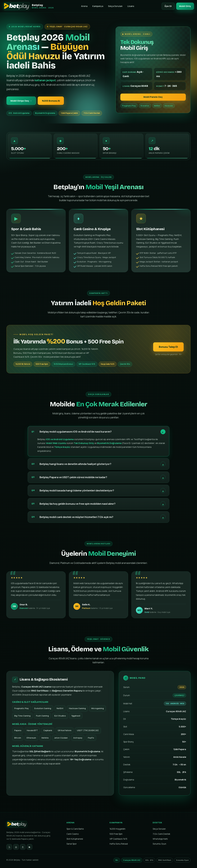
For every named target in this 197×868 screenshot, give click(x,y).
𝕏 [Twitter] (9, 847)
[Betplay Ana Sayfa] (34, 825)
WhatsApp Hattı (160, 839)
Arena (83, 6)
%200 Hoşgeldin (118, 829)
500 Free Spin (116, 834)
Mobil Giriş (184, 6)
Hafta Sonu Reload (119, 844)
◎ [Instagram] (16, 847)
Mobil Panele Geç (153, 97)
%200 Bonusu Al (54, 101)
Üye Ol (166, 6)
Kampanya (96, 6)
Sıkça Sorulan (114, 6)
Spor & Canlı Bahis (75, 829)
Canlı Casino (73, 834)
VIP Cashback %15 (118, 839)
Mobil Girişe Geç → (22, 101)
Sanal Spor (72, 844)
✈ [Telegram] (23, 847)
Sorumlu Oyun (159, 844)
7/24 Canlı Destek (161, 834)
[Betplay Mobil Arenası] (28, 6)
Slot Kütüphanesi (75, 839)
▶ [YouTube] (30, 847)
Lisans (130, 6)
